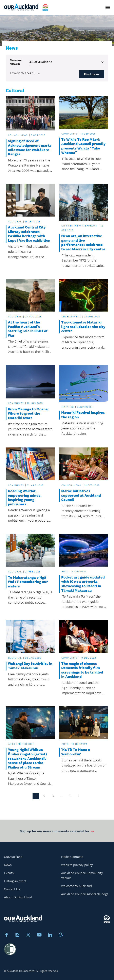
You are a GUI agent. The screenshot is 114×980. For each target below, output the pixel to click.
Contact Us (12, 889)
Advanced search (25, 73)
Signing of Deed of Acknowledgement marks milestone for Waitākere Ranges (30, 148)
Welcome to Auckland (76, 886)
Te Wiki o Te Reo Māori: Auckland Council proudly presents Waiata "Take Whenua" (83, 146)
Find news (92, 74)
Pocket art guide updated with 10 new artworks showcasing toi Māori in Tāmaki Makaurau (83, 584)
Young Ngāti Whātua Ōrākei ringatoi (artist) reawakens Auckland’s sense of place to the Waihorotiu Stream (27, 758)
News (8, 865)
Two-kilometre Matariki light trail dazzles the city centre (83, 327)
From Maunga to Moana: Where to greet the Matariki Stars (28, 414)
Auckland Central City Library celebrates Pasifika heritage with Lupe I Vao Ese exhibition (29, 234)
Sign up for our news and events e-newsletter (57, 832)
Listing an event (15, 881)
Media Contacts (72, 857)
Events (9, 873)
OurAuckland (13, 857)
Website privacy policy (77, 865)
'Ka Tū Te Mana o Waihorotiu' (76, 752)
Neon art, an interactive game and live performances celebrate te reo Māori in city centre (83, 243)
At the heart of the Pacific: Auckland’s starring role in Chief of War (28, 329)
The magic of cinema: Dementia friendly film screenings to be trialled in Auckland (82, 670)
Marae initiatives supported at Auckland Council (81, 495)
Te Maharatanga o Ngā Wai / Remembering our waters (28, 582)
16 (70, 796)
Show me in (16, 62)
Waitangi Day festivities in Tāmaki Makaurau (30, 666)
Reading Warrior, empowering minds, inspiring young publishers (25, 498)
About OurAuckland (18, 897)
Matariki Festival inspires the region (83, 415)
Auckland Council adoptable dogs (85, 894)
